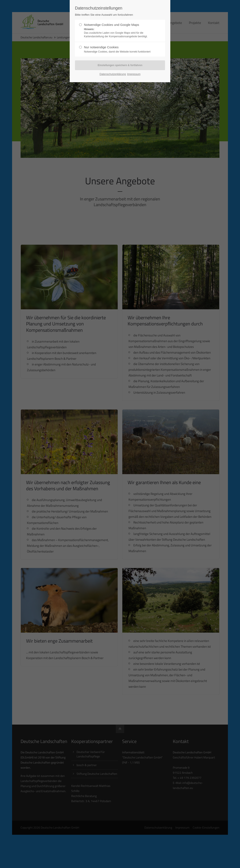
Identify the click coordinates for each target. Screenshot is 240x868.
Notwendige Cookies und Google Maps (118, 31)
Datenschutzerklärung (113, 74)
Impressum (134, 74)
